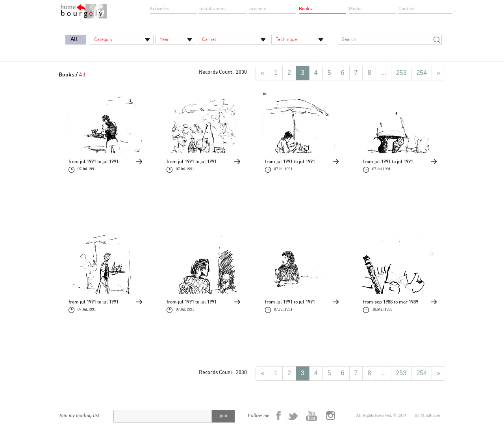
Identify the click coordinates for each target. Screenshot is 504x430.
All (74, 39)
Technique (286, 39)
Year (164, 39)
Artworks (159, 9)
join (223, 415)
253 (401, 73)
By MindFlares (428, 415)
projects (258, 9)
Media (355, 9)
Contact (407, 9)
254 (422, 73)
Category (103, 39)
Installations (212, 9)
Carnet (209, 39)
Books (305, 9)
